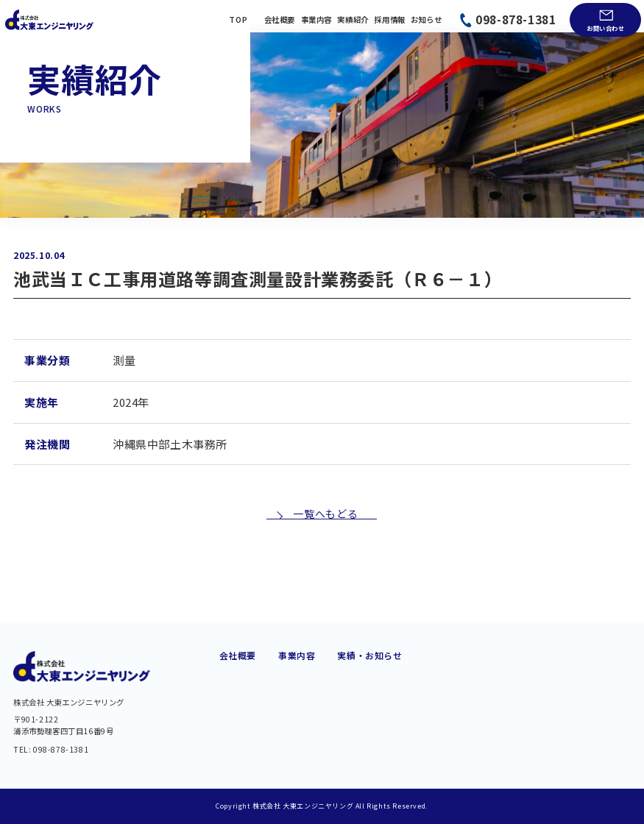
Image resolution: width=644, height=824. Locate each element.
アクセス (237, 729)
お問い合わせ (606, 28)
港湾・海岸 (394, 658)
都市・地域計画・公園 (417, 675)
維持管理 (297, 731)
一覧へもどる (325, 559)
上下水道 (297, 694)
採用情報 (389, 20)
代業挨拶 (238, 658)
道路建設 (297, 658)
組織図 (233, 711)
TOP (238, 20)
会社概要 (280, 20)
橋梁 (287, 712)
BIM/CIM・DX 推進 (410, 731)
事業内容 (316, 20)
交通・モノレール (315, 675)
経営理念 (238, 693)
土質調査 (389, 712)
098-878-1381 (516, 19)
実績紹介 (353, 20)
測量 (380, 694)
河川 (287, 748)
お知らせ (426, 20)
